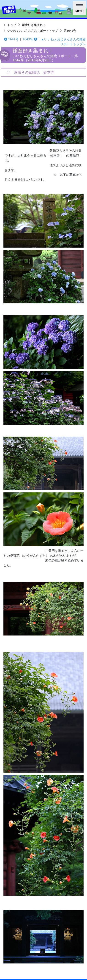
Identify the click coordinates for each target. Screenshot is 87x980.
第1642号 (70, 31)
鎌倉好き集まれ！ (34, 25)
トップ (12, 25)
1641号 (11, 39)
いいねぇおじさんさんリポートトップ (33, 31)
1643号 (30, 39)
